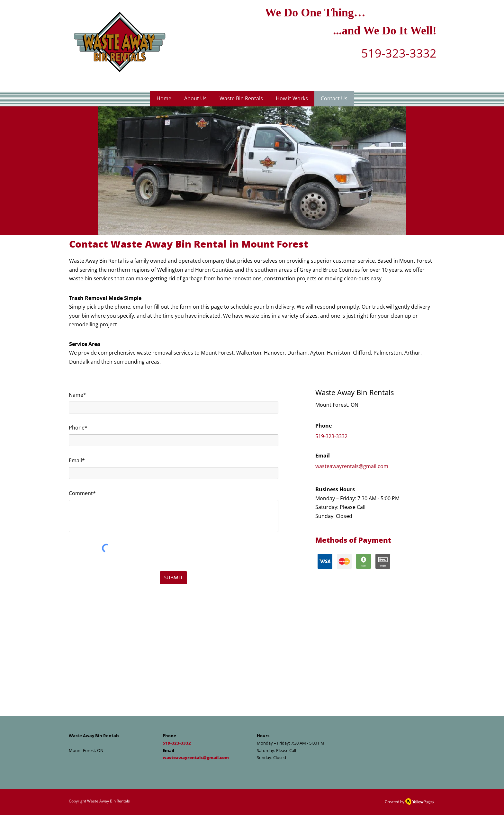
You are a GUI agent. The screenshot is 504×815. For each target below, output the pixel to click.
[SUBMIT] (173, 578)
